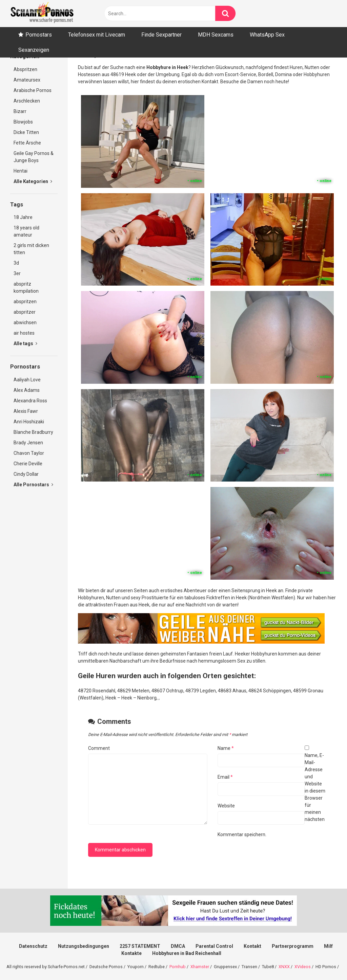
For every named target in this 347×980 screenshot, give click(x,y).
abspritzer (25, 312)
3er (17, 273)
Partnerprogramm (293, 946)
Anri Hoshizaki (29, 422)
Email (225, 777)
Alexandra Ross (30, 401)
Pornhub (178, 967)
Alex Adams (27, 390)
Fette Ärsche (27, 143)
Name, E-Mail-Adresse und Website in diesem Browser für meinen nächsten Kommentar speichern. (271, 795)
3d (16, 263)
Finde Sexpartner (161, 35)
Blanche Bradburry (33, 432)
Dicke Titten (26, 132)
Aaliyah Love (27, 380)
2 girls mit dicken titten (31, 249)
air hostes (24, 333)
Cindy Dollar (26, 474)
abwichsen (25, 322)
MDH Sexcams (216, 35)
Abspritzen (25, 69)
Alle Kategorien (33, 181)
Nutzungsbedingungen (84, 946)
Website (226, 806)
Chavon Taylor (29, 453)
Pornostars (39, 35)
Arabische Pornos (33, 90)
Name (226, 748)
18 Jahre (23, 217)
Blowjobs (23, 122)
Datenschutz (33, 946)
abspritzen (25, 302)
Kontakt (252, 946)
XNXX (284, 967)
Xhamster (200, 967)
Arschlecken (27, 101)
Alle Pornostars (33, 485)
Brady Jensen (28, 443)
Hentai (21, 171)
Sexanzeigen (34, 50)
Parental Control (214, 946)
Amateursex (27, 80)
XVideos (303, 967)
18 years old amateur (26, 231)
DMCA (178, 946)
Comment (99, 748)
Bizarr (20, 111)
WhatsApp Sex (267, 35)
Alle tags (25, 343)
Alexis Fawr (26, 411)
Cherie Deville (28, 464)
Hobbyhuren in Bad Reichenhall (187, 953)
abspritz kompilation (26, 287)
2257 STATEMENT (140, 946)
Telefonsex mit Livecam (97, 35)
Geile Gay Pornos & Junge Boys (34, 157)
